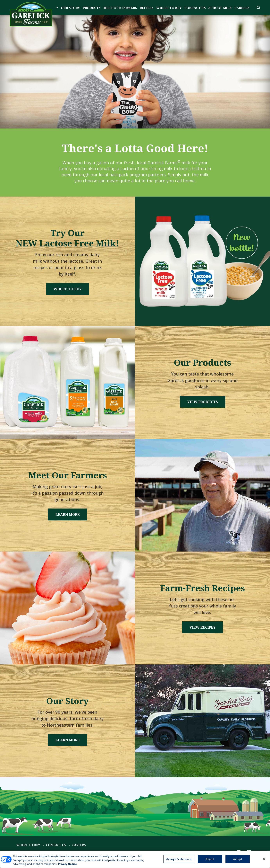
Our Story (70, 8)
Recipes (147, 8)
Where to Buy (169, 8)
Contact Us (195, 8)
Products (92, 8)
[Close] (264, 859)
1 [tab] (135, 110)
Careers (242, 8)
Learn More (68, 514)
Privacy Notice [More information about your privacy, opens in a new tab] (67, 864)
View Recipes (202, 627)
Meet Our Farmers (120, 8)
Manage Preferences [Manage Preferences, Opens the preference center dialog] (179, 859)
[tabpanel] (135, 72)
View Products (203, 402)
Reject (210, 859)
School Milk (220, 8)
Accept (238, 859)
